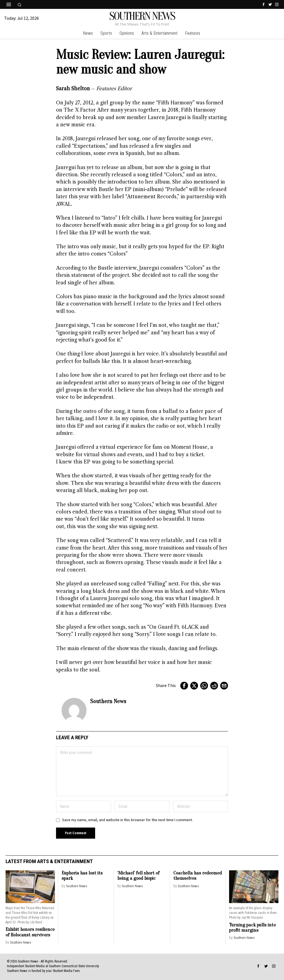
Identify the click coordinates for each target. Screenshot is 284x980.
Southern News (108, 701)
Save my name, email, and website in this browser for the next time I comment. (127, 820)
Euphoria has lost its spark (82, 876)
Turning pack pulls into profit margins (252, 928)
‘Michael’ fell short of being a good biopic (138, 876)
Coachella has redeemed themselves (198, 876)
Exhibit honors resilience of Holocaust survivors (30, 932)
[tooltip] (263, 4)
